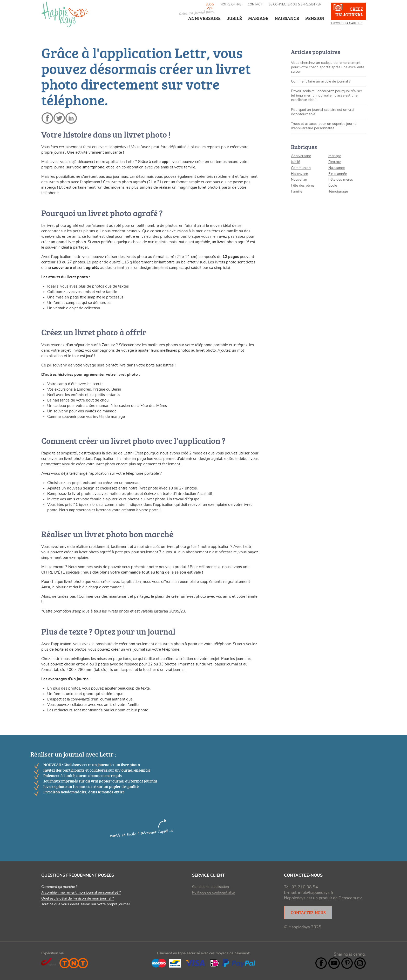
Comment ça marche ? (347, 23)
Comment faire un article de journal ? (321, 81)
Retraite (335, 162)
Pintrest (347, 963)
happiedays (65, 14)
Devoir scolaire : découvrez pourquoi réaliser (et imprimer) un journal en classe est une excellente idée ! (327, 96)
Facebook (321, 963)
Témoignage (338, 192)
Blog (210, 4)
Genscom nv (350, 898)
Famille (297, 192)
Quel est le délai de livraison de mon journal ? (77, 899)
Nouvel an (299, 180)
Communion (301, 168)
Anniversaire (204, 18)
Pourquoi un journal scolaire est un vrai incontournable (323, 112)
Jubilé (295, 162)
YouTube (334, 963)
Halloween (300, 174)
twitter (59, 118)
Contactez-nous (308, 913)
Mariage (335, 156)
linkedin (71, 118)
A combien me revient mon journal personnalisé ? (81, 893)
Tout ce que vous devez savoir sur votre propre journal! (86, 904)
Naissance (337, 168)
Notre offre (231, 4)
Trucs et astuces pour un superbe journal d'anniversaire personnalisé (324, 126)
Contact (255, 4)
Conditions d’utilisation (211, 887)
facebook (47, 118)
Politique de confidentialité (213, 893)
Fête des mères (341, 180)
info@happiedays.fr (316, 893)
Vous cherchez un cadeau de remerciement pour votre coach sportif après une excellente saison (328, 67)
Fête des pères (303, 186)
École (333, 186)
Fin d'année (338, 174)
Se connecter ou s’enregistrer (295, 4)
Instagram (360, 963)
